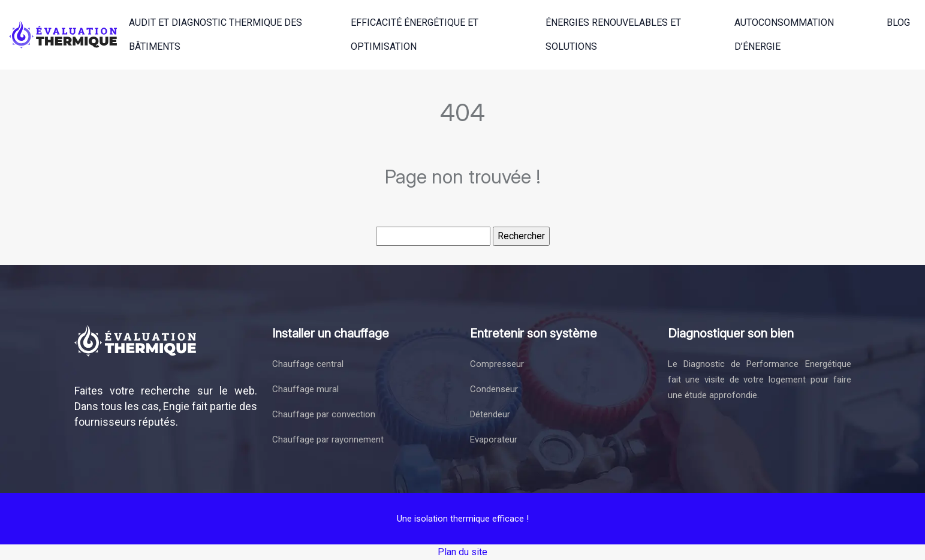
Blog (898, 22)
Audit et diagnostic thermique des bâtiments (216, 34)
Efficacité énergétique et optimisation (415, 34)
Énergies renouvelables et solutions (613, 34)
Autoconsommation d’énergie (784, 34)
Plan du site (462, 552)
